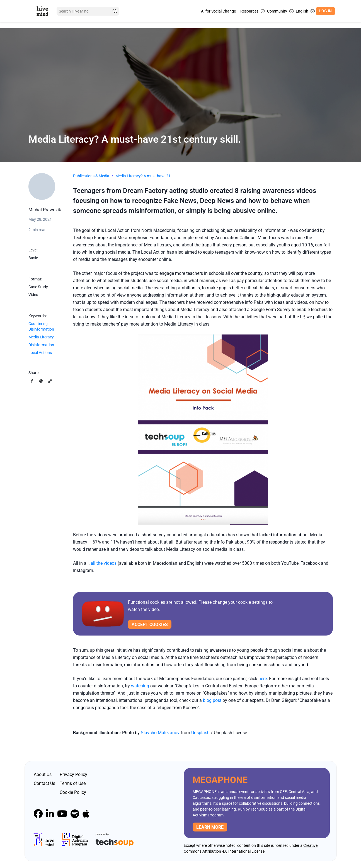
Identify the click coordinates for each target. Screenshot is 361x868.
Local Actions (40, 353)
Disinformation (41, 345)
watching (140, 686)
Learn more (210, 827)
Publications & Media (91, 176)
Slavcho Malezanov (160, 733)
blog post (212, 700)
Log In (325, 11)
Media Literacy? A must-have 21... (145, 176)
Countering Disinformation (41, 326)
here (263, 679)
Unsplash (201, 733)
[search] (115, 11)
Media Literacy (41, 337)
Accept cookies (150, 625)
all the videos (104, 563)
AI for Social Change (218, 11)
